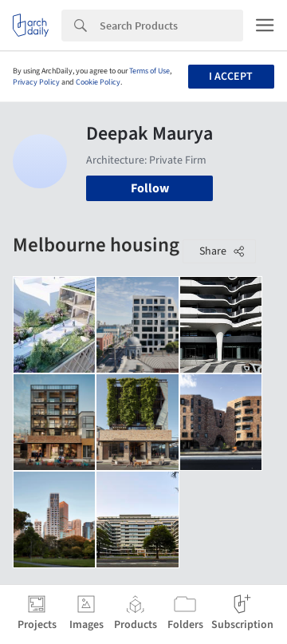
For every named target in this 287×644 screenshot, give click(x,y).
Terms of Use (149, 71)
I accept (231, 77)
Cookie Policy (98, 82)
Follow (150, 188)
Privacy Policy (36, 82)
